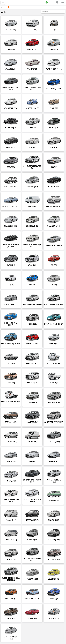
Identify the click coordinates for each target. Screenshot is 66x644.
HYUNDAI (21, 7)
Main (4, 7)
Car (12, 7)
